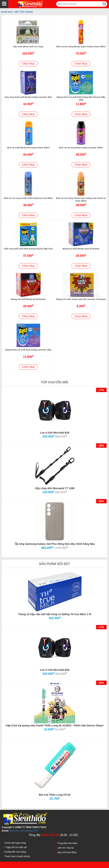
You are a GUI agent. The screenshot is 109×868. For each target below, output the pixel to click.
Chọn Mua (28, 64)
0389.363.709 (51, 835)
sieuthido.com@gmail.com (24, 831)
